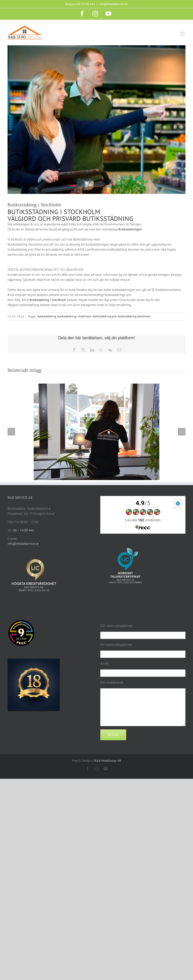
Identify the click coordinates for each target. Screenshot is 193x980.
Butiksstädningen (130, 229)
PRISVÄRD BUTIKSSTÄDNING (93, 218)
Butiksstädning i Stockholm (48, 300)
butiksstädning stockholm (134, 316)
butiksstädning (47, 316)
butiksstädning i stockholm (74, 316)
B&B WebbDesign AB (108, 761)
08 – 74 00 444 (23, 530)
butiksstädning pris (105, 316)
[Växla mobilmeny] (183, 34)
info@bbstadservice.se (113, 4)
